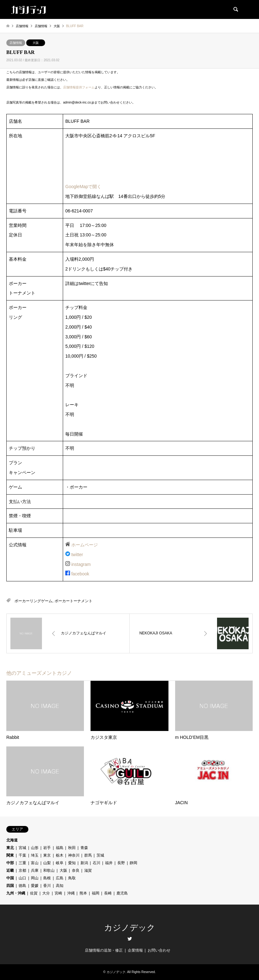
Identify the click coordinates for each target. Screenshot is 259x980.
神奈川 (74, 855)
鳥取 (72, 878)
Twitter (130, 939)
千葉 (22, 855)
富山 (35, 863)
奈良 (76, 870)
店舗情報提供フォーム (79, 87)
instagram (81, 564)
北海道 (12, 840)
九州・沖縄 (16, 893)
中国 (10, 878)
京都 (22, 870)
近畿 (10, 870)
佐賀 (34, 893)
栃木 (60, 855)
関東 (10, 855)
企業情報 (135, 950)
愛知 (72, 863)
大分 (46, 893)
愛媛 (35, 886)
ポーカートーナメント (74, 601)
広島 (60, 878)
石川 (97, 863)
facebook (80, 574)
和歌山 (49, 870)
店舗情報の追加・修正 (104, 950)
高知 (60, 886)
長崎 (108, 893)
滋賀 (88, 870)
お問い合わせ (159, 950)
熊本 (83, 893)
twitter (77, 555)
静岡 (133, 863)
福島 (60, 848)
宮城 (22, 848)
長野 (121, 863)
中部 (10, 863)
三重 (22, 863)
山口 (22, 878)
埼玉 (35, 855)
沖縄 (71, 893)
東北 (10, 848)
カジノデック (130, 928)
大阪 (36, 43)
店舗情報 (16, 43)
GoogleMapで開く (83, 187)
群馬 (88, 855)
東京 (47, 855)
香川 (47, 886)
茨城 (100, 855)
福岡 (96, 893)
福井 (109, 863)
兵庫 (35, 870)
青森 (84, 848)
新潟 (84, 863)
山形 (35, 848)
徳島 (22, 886)
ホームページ (85, 545)
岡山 (35, 878)
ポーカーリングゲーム (33, 601)
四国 (10, 886)
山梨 (47, 863)
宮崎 (58, 893)
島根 (47, 878)
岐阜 (60, 863)
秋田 (72, 848)
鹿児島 (122, 893)
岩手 (47, 848)
